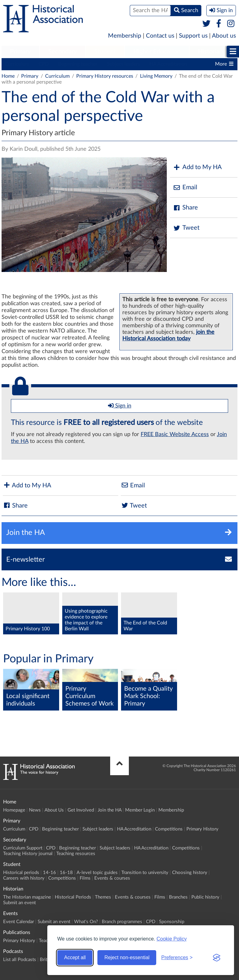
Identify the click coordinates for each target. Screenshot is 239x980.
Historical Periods (73, 897)
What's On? (86, 922)
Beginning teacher (78, 64)
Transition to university (145, 873)
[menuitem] (20, 52)
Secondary (63, 52)
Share (185, 208)
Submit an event (19, 903)
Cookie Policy (172, 939)
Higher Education (157, 52)
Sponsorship (172, 922)
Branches (178, 897)
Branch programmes (122, 922)
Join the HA (110, 810)
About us (224, 36)
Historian (210, 52)
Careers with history (24, 878)
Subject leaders (123, 64)
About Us (54, 810)
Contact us (160, 36)
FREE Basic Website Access (175, 435)
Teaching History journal (28, 854)
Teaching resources (76, 854)
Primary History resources (105, 76)
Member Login (140, 810)
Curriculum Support (23, 848)
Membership (125, 36)
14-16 (49, 873)
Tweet (186, 228)
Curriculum (17, 64)
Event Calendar (19, 922)
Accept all (75, 957)
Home (8, 76)
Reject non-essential (127, 957)
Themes (103, 897)
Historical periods (21, 873)
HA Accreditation (168, 64)
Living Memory (156, 76)
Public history (205, 897)
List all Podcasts (20, 960)
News (35, 810)
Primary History (202, 829)
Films (85, 878)
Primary (20, 52)
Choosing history (190, 873)
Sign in (120, 406)
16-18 (66, 873)
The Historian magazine (27, 897)
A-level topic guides (97, 873)
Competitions (169, 829)
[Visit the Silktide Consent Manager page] (217, 958)
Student (105, 52)
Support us (193, 36)
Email (185, 188)
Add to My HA (197, 167)
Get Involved (81, 810)
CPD (44, 64)
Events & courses (112, 878)
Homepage (14, 810)
